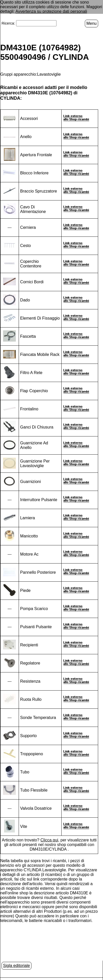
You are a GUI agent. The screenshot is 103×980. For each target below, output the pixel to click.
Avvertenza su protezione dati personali (51, 11)
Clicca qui (49, 840)
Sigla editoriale (16, 966)
